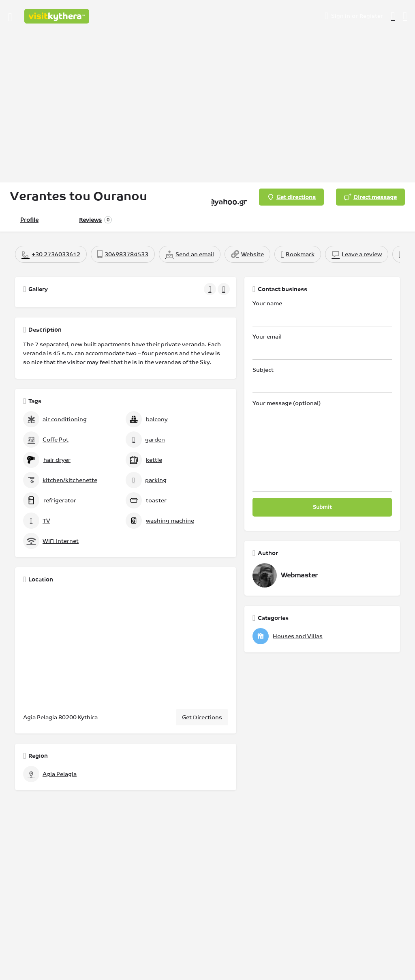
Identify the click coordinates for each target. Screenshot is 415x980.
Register (371, 16)
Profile (29, 220)
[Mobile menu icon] (10, 16)
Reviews (95, 220)
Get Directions (202, 717)
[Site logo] (58, 16)
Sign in (341, 16)
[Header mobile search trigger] (405, 16)
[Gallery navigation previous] (211, 289)
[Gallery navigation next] (225, 289)
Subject (322, 380)
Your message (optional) (322, 446)
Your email (322, 346)
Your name (322, 313)
